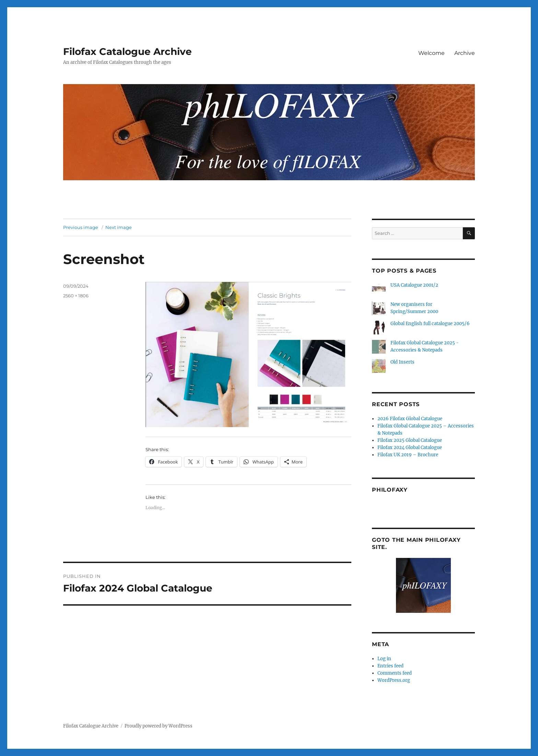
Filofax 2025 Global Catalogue (410, 440)
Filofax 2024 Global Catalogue (410, 448)
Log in (384, 659)
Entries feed (390, 666)
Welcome (431, 53)
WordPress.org (394, 680)
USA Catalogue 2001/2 (414, 285)
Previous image (81, 227)
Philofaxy (390, 490)
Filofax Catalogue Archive (127, 51)
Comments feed (395, 673)
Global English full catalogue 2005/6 (430, 324)
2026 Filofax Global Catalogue (410, 419)
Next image (119, 227)
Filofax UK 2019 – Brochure (408, 455)
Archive (465, 53)
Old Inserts (402, 362)
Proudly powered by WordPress (159, 726)
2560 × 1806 (76, 296)
